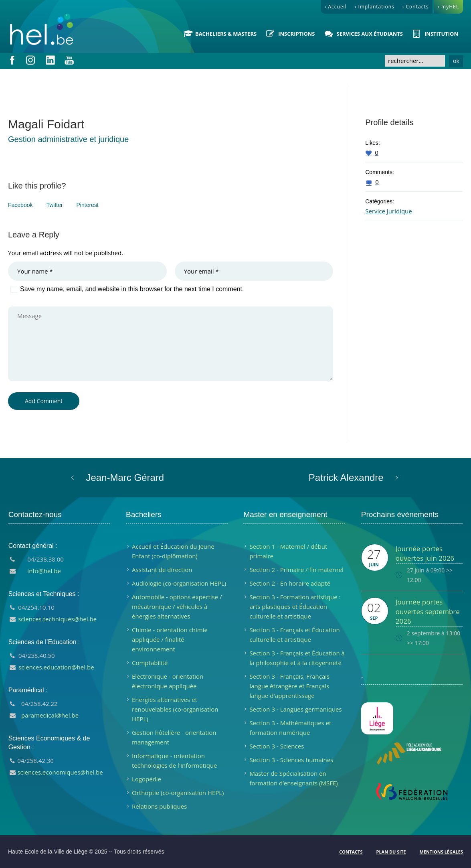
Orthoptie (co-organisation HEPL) (178, 793)
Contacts (351, 852)
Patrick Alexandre (346, 478)
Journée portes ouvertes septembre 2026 (428, 611)
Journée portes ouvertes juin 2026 (425, 553)
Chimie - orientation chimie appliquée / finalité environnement (170, 639)
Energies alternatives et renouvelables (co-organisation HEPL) (175, 709)
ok (456, 61)
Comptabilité (150, 663)
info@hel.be (44, 571)
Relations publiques (159, 806)
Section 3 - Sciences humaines (291, 760)
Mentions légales (441, 852)
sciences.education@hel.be (56, 667)
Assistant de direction (162, 570)
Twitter (54, 205)
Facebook (20, 205)
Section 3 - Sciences (277, 746)
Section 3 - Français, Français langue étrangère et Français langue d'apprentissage (289, 686)
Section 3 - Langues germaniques (295, 709)
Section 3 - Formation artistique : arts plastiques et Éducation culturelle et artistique (295, 606)
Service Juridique (388, 211)
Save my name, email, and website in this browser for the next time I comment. (132, 289)
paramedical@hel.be (50, 715)
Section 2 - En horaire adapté (290, 583)
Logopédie (147, 779)
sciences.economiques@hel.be (60, 772)
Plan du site (391, 852)
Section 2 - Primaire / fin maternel (296, 570)
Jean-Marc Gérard (125, 478)
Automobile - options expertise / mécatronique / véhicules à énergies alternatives (177, 606)
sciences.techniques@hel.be (57, 619)
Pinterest (88, 205)
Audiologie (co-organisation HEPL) (179, 583)
